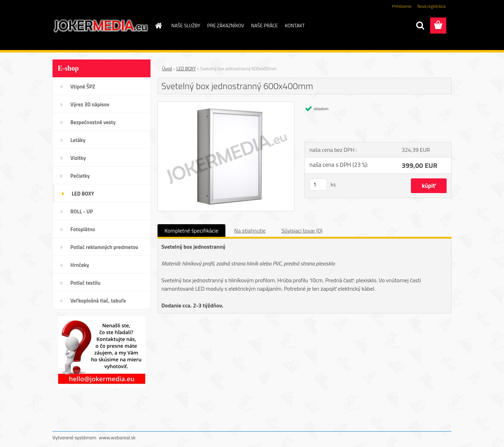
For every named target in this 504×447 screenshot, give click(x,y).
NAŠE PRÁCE (264, 25)
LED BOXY (83, 194)
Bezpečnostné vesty (93, 122)
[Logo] (101, 26)
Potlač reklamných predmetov (104, 247)
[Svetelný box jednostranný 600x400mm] (226, 105)
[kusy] (318, 185)
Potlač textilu (85, 283)
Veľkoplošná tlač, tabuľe (98, 301)
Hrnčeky (80, 265)
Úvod (167, 69)
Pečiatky (80, 176)
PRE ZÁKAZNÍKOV (226, 25)
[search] (420, 26)
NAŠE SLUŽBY (186, 25)
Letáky (78, 140)
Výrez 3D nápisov (90, 104)
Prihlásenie (402, 6)
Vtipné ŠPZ (83, 87)
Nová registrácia (431, 6)
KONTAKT (295, 25)
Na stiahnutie (250, 230)
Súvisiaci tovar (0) (302, 230)
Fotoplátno (83, 229)
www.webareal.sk (117, 437)
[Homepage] (158, 26)
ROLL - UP (82, 211)
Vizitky (78, 158)
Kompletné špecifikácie (191, 230)
